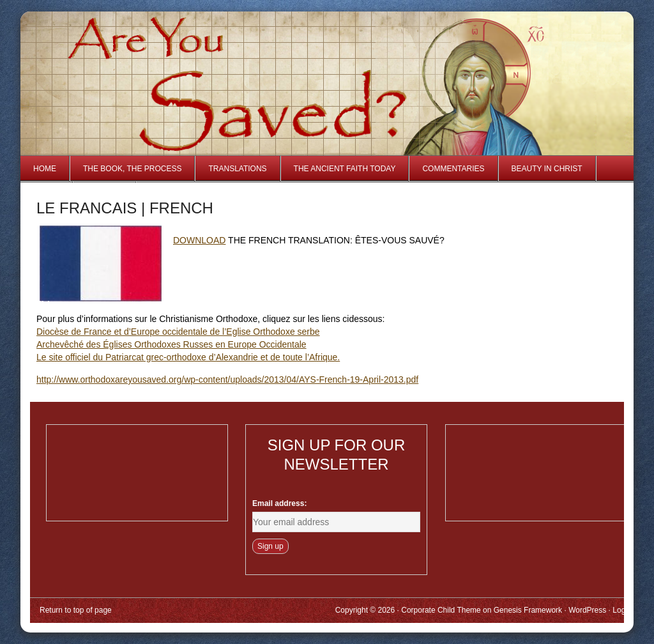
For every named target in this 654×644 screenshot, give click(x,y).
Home (45, 169)
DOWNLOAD (199, 240)
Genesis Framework (528, 610)
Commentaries (453, 169)
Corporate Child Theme (441, 610)
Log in (623, 610)
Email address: (279, 503)
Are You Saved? (172, 59)
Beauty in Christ (547, 169)
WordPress (587, 610)
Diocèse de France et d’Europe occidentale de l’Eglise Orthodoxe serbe (178, 332)
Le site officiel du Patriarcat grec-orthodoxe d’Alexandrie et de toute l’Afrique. (188, 357)
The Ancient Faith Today (345, 169)
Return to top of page (76, 610)
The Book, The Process (132, 169)
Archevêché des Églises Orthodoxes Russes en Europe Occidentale (171, 344)
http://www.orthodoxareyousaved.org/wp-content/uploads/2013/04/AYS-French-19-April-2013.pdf (227, 379)
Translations (237, 169)
